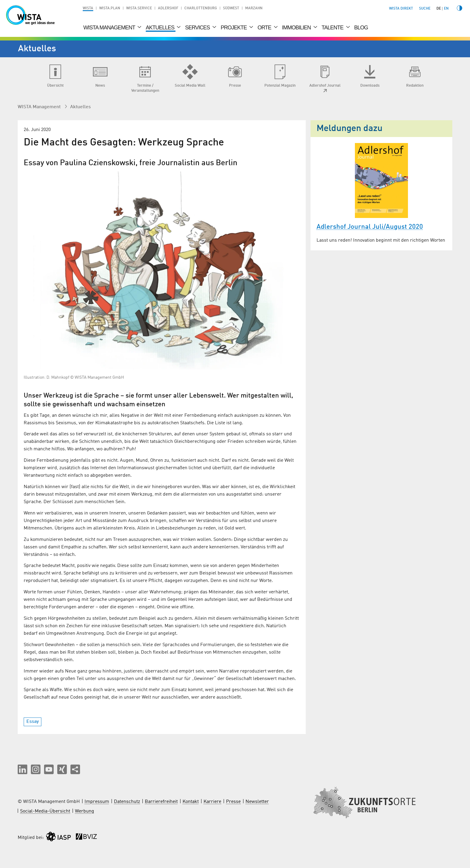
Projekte (234, 28)
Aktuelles (161, 28)
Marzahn (254, 8)
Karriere (212, 802)
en (446, 9)
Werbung (85, 811)
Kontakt (191, 802)
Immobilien (297, 28)
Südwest (231, 8)
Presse (233, 802)
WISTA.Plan (110, 8)
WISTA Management (110, 28)
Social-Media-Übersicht (45, 811)
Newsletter (257, 802)
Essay (33, 722)
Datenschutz (127, 802)
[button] (22, 769)
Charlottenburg (201, 8)
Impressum (97, 802)
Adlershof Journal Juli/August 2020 (370, 227)
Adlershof (168, 8)
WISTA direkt (401, 9)
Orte (265, 28)
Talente (333, 28)
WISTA (88, 8)
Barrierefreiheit (161, 802)
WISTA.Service (139, 8)
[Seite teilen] (75, 769)
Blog (361, 28)
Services (198, 28)
